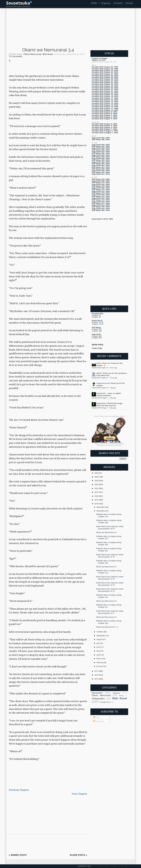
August (100, 639)
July (98, 643)
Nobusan (116, 693)
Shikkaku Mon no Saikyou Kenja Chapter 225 (109, 550)
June (99, 647)
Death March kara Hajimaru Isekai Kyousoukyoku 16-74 (110, 578)
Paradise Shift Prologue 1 (100, 398)
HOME (94, 3)
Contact (110, 866)
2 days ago (113, 398)
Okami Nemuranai (32, 54)
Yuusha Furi (105, 702)
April (99, 655)
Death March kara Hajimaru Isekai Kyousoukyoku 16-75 (110, 556)
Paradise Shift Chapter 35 (100, 368)
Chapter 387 (97, 329)
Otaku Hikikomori (103, 363)
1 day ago (112, 388)
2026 (97, 473)
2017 (97, 671)
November (101, 511)
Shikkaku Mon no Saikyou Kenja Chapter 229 (109, 515)
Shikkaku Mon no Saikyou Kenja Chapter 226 (109, 543)
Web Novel (48, 54)
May (98, 651)
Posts (96, 717)
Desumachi (97, 693)
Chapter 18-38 (97, 322)
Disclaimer (131, 866)
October (100, 632)
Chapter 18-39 (97, 324)
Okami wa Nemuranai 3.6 (106, 532)
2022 (97, 488)
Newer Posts (18, 855)
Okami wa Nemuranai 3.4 (48, 50)
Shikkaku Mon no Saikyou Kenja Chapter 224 (109, 562)
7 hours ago (113, 378)
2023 (97, 484)
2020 (97, 496)
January (100, 666)
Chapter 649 (97, 336)
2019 (97, 500)
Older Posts (78, 855)
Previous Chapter (19, 790)
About (104, 866)
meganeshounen (103, 383)
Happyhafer (101, 393)
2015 (97, 679)
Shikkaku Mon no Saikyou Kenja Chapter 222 (109, 596)
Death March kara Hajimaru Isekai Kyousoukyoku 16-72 (110, 590)
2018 (97, 504)
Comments (99, 721)
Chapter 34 (96, 317)
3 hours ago (113, 368)
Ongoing (105, 3)
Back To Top (11, 866)
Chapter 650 (97, 338)
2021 (97, 492)
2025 (97, 477)
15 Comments (16, 56)
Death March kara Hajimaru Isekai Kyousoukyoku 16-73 (110, 584)
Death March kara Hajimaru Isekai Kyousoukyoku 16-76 (110, 527)
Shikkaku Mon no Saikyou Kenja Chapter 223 (109, 572)
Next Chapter (79, 794)
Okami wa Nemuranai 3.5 (106, 567)
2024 (97, 481)
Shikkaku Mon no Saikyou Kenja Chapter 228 (109, 521)
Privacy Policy (120, 866)
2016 (97, 675)
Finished (118, 3)
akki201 (99, 373)
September (101, 636)
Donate (129, 3)
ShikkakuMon (98, 699)
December (101, 507)
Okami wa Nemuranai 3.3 (106, 617)
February (100, 662)
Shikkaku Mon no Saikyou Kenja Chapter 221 (109, 606)
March (99, 659)
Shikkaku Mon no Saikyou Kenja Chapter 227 (109, 537)
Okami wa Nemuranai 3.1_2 (107, 627)
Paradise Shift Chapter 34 (100, 388)
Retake (121, 696)
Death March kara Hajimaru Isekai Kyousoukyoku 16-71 (110, 612)
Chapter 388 (97, 331)
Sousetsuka (18, 3)
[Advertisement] (71, 29)
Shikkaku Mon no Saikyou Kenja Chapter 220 (109, 622)
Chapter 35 (96, 315)
